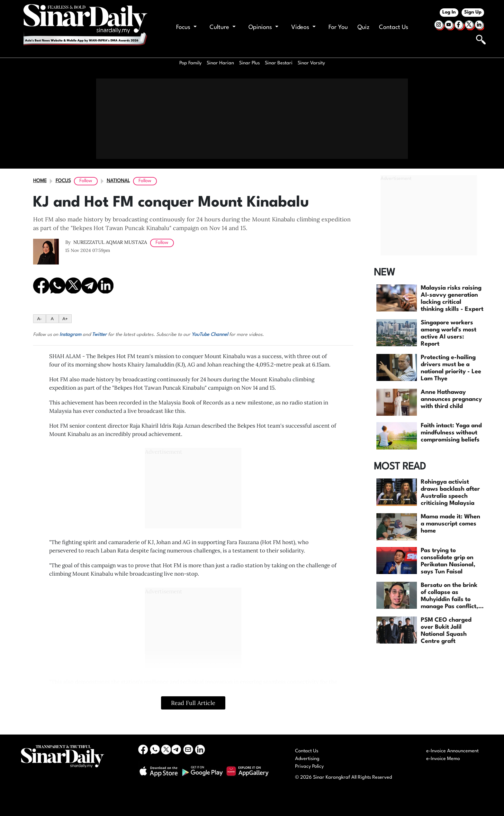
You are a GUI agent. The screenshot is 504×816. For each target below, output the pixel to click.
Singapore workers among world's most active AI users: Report (449, 333)
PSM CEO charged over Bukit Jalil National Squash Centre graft (446, 631)
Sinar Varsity (311, 63)
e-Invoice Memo (443, 759)
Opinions (263, 27)
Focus (186, 27)
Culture (223, 27)
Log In (449, 12)
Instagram (70, 335)
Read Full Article (193, 703)
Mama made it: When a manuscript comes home (450, 524)
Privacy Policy (309, 767)
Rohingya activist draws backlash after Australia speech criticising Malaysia (450, 493)
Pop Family (190, 63)
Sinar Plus (249, 63)
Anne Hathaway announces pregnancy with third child (451, 399)
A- (39, 319)
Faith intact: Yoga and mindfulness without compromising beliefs (451, 433)
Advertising (307, 759)
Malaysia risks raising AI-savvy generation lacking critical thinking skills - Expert (452, 299)
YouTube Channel (210, 335)
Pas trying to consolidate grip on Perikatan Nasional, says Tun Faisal (448, 561)
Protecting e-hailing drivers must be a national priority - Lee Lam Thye (451, 368)
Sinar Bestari (279, 63)
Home (40, 181)
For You (338, 27)
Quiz (363, 27)
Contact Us (394, 27)
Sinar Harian (220, 63)
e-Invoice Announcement (452, 751)
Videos (303, 27)
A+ (65, 319)
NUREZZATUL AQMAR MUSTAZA (110, 242)
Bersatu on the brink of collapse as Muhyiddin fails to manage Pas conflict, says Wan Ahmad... (450, 596)
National (118, 181)
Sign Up (473, 12)
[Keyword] (455, 39)
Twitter (99, 335)
